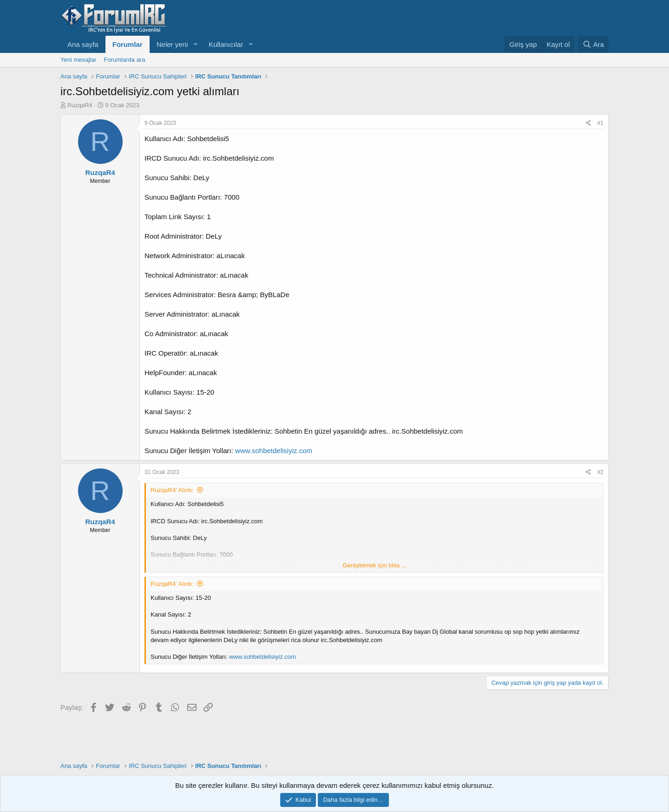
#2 (600, 472)
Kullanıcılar (226, 44)
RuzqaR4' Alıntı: (172, 490)
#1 (600, 123)
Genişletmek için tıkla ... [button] (374, 565)
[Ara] (593, 44)
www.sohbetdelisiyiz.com (274, 451)
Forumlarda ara (125, 60)
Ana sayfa (83, 44)
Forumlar (128, 44)
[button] (195, 44)
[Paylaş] (588, 123)
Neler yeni (172, 44)
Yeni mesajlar (79, 60)
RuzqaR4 (80, 105)
